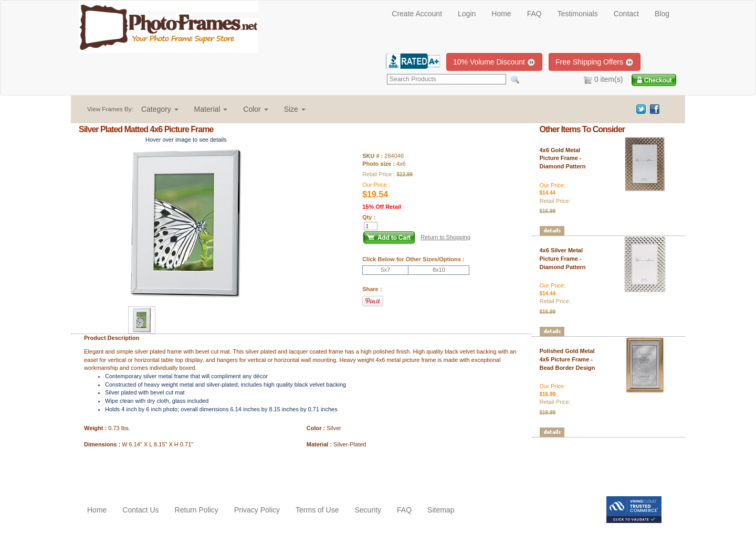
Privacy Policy (257, 510)
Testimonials (578, 14)
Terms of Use (317, 510)
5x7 (385, 270)
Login (467, 14)
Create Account (417, 14)
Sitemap (441, 510)
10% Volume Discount (494, 62)
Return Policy (197, 510)
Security (368, 510)
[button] (160, 109)
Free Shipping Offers (595, 62)
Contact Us (140, 510)
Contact (626, 14)
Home (501, 14)
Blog (662, 14)
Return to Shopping (445, 237)
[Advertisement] (140, 470)
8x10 (439, 270)
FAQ (534, 14)
